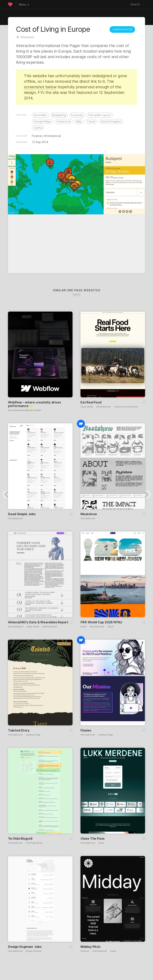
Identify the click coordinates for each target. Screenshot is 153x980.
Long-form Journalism (126, 407)
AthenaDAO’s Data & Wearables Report (38, 622)
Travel (91, 121)
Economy (77, 115)
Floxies (86, 730)
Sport (110, 627)
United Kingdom (111, 121)
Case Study (87, 407)
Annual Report (16, 627)
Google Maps (43, 121)
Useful (38, 128)
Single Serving (34, 951)
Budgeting (59, 115)
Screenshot (122, 29)
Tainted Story (19, 730)
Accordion (40, 115)
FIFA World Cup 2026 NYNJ (101, 622)
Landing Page (33, 735)
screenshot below (40, 87)
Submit (76, 294)
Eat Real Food (91, 402)
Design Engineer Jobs (25, 947)
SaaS (113, 951)
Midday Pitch (90, 947)
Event (84, 627)
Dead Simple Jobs (22, 514)
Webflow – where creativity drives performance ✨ (34, 404)
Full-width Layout (100, 115)
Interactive (64, 121)
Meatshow (89, 514)
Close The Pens (93, 838)
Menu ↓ (24, 4)
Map (79, 121)
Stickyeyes (27, 37)
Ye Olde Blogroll (20, 838)
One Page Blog (34, 843)
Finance (37, 136)
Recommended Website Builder (25, 410)
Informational (52, 136)
